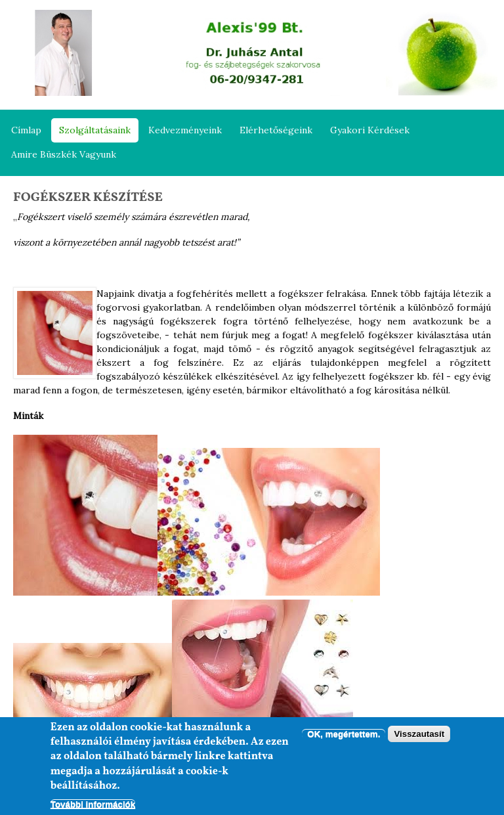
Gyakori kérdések (370, 130)
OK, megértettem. (344, 735)
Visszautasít (419, 735)
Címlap (26, 130)
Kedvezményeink (185, 130)
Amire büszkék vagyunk (64, 154)
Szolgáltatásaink (95, 130)
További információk (93, 805)
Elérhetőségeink (276, 130)
